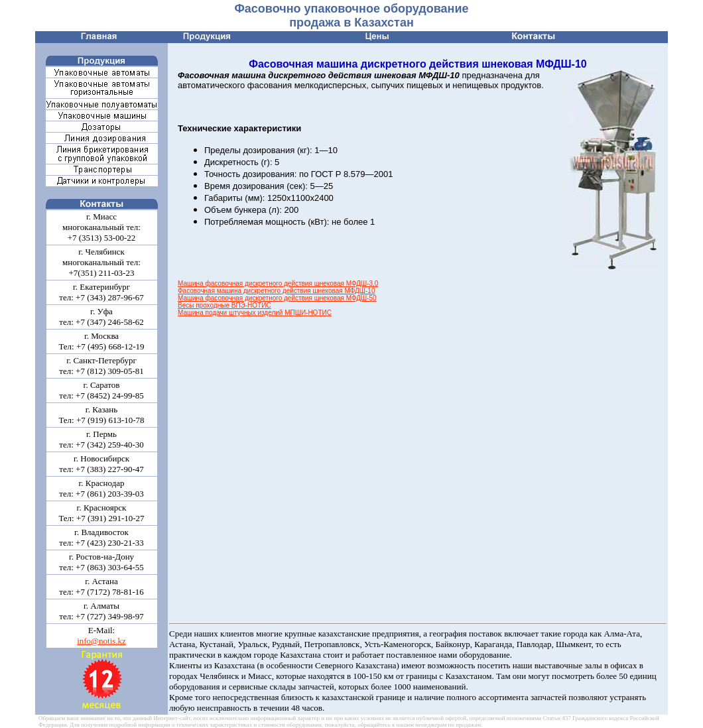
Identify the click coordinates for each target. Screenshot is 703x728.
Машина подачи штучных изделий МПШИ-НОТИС (255, 313)
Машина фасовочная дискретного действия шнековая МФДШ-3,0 (278, 283)
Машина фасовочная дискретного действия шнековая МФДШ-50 (277, 298)
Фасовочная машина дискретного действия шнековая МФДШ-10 (276, 291)
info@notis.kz (101, 641)
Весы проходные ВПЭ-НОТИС (224, 305)
